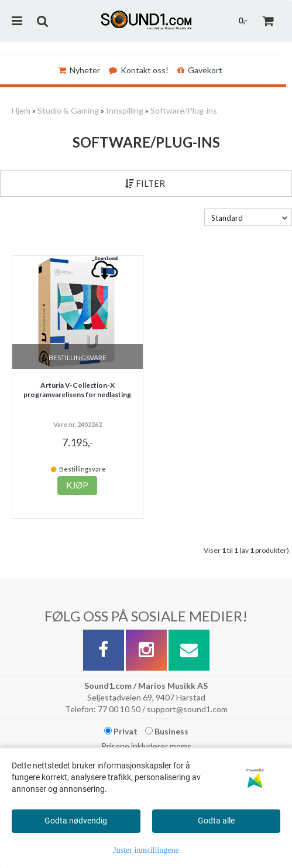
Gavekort (200, 70)
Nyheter (79, 70)
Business (167, 731)
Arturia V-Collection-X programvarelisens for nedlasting (77, 390)
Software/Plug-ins (184, 110)
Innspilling (125, 110)
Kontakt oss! (139, 70)
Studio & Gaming (68, 110)
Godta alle (216, 821)
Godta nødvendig (76, 821)
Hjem (21, 110)
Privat (121, 731)
